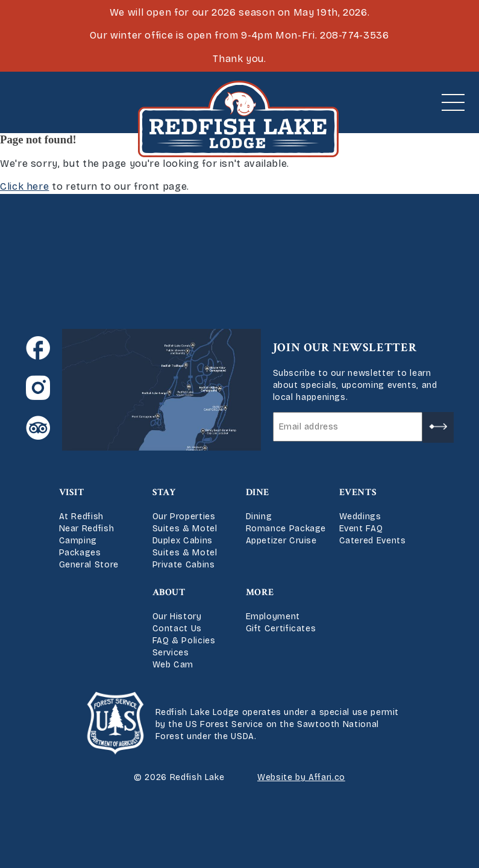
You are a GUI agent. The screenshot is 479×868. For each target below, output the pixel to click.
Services (171, 653)
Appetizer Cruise (281, 541)
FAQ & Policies (184, 641)
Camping (78, 541)
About (169, 592)
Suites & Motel (185, 529)
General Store (89, 565)
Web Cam (173, 665)
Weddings (360, 517)
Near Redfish (87, 529)
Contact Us (177, 629)
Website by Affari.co (301, 777)
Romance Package (286, 529)
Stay (164, 492)
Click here (24, 186)
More (260, 592)
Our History (177, 617)
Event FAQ (361, 529)
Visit (72, 492)
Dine (258, 492)
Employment (273, 617)
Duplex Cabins (183, 541)
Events (358, 492)
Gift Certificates (281, 629)
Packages (80, 553)
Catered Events (373, 541)
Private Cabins (184, 565)
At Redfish (81, 517)
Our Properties (184, 517)
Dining (259, 517)
